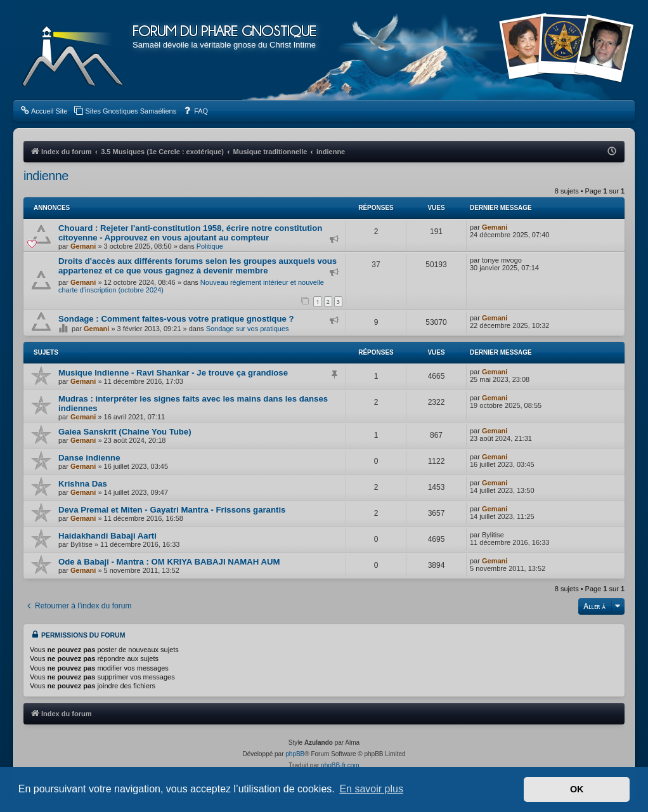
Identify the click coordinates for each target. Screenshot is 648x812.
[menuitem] (43, 111)
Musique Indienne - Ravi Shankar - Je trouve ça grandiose (173, 373)
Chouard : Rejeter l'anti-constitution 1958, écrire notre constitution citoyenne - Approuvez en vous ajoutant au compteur (190, 233)
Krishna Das (83, 484)
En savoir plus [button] (371, 789)
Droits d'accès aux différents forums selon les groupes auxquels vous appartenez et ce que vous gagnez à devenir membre (198, 266)
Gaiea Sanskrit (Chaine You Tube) (125, 432)
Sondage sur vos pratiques (248, 329)
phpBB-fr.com (340, 765)
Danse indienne (89, 458)
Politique (210, 246)
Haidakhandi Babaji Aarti (107, 536)
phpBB (295, 754)
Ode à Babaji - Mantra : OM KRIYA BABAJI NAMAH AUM (169, 562)
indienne (46, 176)
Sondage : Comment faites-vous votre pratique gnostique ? (176, 319)
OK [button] (577, 789)
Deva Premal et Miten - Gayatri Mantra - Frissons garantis (172, 510)
